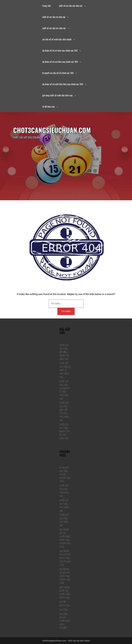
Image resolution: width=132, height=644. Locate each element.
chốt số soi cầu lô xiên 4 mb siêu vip (65, 370)
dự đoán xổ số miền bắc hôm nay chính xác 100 (63, 84)
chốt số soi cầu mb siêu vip (71, 6)
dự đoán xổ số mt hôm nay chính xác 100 (60, 50)
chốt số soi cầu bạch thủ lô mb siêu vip (65, 431)
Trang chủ (46, 6)
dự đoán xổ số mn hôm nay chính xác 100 (60, 62)
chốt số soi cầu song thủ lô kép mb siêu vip (65, 390)
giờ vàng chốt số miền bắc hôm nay (57, 95)
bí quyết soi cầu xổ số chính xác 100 (58, 73)
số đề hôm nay (48, 106)
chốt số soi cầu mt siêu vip (54, 17)
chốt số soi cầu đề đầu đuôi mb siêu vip (64, 352)
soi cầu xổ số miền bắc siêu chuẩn (57, 39)
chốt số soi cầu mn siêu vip (54, 28)
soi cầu (64, 610)
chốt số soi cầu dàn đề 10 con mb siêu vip (64, 411)
